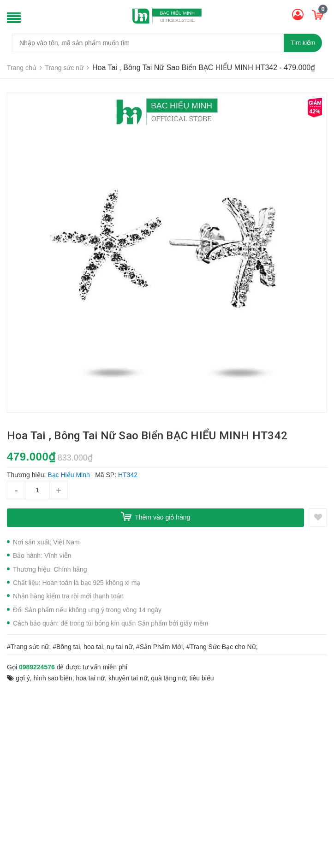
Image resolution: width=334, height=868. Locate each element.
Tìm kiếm (303, 43)
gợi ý (23, 678)
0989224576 (37, 667)
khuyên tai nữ (128, 678)
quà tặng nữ (168, 678)
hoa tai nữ (91, 678)
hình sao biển (53, 678)
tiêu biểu (202, 678)
